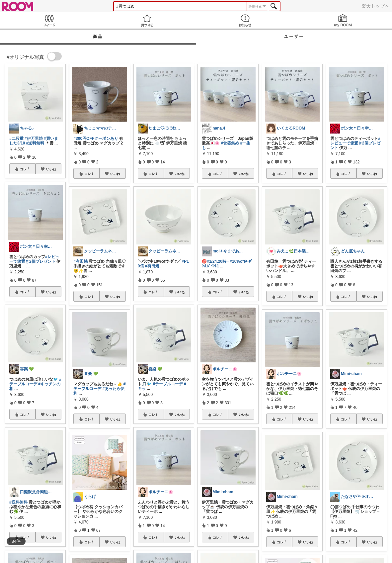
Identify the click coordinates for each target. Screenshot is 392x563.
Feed (49, 20)
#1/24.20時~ (218, 261)
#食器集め (230, 143)
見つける (147, 20)
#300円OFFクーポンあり (96, 139)
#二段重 (16, 139)
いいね (51, 169)
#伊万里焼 (34, 139)
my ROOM (343, 20)
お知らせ (245, 20)
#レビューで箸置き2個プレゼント (34, 259)
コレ (25, 169)
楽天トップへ (375, 6)
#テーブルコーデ (35, 382)
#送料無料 (35, 143)
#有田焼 (80, 261)
